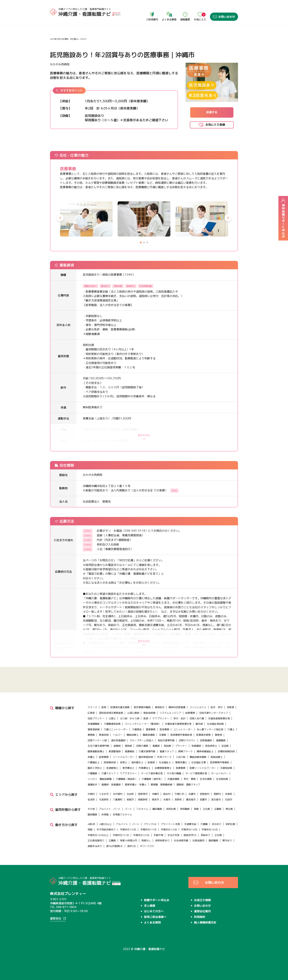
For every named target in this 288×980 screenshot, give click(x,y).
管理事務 (151, 729)
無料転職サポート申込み (283, 218)
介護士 (231, 729)
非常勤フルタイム (122, 815)
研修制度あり (162, 840)
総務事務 (190, 713)
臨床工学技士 (95, 768)
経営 (104, 707)
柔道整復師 (115, 751)
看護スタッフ (167, 751)
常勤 (196, 809)
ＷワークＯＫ (147, 846)
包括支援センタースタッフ (214, 713)
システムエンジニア (170, 713)
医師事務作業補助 (220, 762)
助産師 (151, 762)
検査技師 (104, 735)
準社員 (229, 809)
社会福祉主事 (199, 762)
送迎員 (225, 746)
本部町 (229, 794)
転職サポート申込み (157, 900)
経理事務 (104, 757)
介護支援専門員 (147, 751)
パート (128, 809)
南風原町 (143, 800)
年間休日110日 (128, 829)
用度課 (230, 707)
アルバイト (122, 824)
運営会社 (56, 919)
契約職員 (185, 809)
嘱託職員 (157, 809)
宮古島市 (216, 800)
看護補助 (130, 751)
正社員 (206, 809)
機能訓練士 (133, 735)
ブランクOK (150, 824)
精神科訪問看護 (177, 707)
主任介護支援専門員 (98, 746)
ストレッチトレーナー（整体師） (143, 724)
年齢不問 (158, 835)
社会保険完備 (181, 840)
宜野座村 (205, 794)
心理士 (112, 718)
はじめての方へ (154, 911)
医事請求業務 (203, 735)
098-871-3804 (66, 907)
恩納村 (217, 794)
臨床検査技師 (146, 757)
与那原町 (104, 800)
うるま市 (104, 794)
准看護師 (196, 746)
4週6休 (91, 824)
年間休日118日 (189, 829)
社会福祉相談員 (215, 724)
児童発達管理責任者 (219, 718)
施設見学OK (190, 835)
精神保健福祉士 (205, 751)
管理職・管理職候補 (161, 785)
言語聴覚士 (112, 768)
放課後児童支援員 (120, 707)
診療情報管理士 (163, 768)
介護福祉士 (94, 762)
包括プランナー (96, 718)
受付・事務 (190, 779)
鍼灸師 (199, 724)
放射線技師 (110, 762)
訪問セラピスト (187, 740)
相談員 (167, 746)
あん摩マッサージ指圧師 (210, 729)
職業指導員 (149, 735)
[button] (60, 218)
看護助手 (92, 785)
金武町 (91, 800)
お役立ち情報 (202, 900)
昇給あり (206, 835)
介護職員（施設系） (127, 779)
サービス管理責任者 (196, 773)
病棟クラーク (185, 751)
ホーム (54, 20)
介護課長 (137, 729)
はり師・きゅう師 (130, 718)
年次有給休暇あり (106, 829)
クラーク (92, 707)
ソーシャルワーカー (124, 757)
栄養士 (91, 757)
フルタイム (142, 809)
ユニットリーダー (183, 729)
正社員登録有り (96, 840)
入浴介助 (181, 757)
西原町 (178, 800)
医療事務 (181, 768)
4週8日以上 (106, 824)
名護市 (192, 794)
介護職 (204, 824)
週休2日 (131, 846)
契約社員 (171, 809)
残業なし (146, 840)
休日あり (217, 824)
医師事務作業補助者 (181, 735)
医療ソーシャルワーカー (203, 768)
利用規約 (200, 917)
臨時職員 (92, 815)
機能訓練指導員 (198, 757)
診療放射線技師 (226, 751)
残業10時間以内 (129, 840)
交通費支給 (190, 824)
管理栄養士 (181, 762)
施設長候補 (149, 713)
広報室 (91, 713)
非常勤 (105, 815)
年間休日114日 (169, 829)
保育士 (124, 762)
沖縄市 (155, 794)
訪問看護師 (206, 740)
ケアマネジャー (128, 773)
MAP (174, 491)
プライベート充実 (170, 824)
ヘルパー (118, 735)
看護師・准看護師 (111, 785)
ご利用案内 (152, 8)
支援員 (163, 735)
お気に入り (200, 8)
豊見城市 (191, 800)
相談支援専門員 (166, 740)
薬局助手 (160, 707)
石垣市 (229, 800)
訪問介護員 (142, 746)
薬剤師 (128, 746)
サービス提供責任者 (152, 773)
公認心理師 (133, 713)
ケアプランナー (161, 718)
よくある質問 (169, 8)
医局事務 (164, 729)
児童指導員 (173, 779)
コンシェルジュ (198, 707)
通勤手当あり (95, 846)
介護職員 (92, 773)
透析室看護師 (118, 740)
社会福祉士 (165, 762)
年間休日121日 (121, 835)
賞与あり (227, 840)
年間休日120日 (210, 829)
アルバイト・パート (110, 809)
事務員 (91, 735)
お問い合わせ (224, 8)
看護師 (156, 746)
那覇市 (203, 800)
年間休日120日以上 (98, 835)
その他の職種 (174, 773)
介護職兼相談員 (112, 724)
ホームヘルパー (220, 773)
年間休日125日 (141, 835)
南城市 (130, 800)
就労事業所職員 (142, 707)
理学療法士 (128, 768)
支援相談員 (226, 768)
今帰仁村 (179, 794)
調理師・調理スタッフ (188, 785)
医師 (146, 718)
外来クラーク (164, 757)
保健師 (117, 746)
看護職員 (221, 740)
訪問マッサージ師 (97, 740)
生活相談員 (222, 779)
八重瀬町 (118, 800)
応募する (212, 112)
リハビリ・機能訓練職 (100, 779)
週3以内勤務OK (115, 846)
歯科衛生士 (137, 762)
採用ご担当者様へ (155, 917)
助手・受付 (217, 707)
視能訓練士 (217, 757)
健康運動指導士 (96, 751)
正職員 (218, 809)
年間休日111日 (148, 829)
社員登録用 (198, 840)
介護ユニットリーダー (116, 729)
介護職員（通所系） (152, 779)
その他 (91, 809)
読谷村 (167, 794)
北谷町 (130, 794)
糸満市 (167, 800)
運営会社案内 (202, 911)
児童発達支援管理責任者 (178, 724)
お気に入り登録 (215, 125)
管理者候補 (94, 729)
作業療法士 (145, 768)
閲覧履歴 (185, 8)
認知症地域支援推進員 (111, 713)
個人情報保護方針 (205, 922)
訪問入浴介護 (197, 718)
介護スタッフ (109, 773)
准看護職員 (94, 724)
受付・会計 (179, 718)
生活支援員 (206, 779)
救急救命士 (211, 746)
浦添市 (155, 800)
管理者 (218, 735)
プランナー (181, 746)
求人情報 (66, 20)
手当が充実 (173, 835)
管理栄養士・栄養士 (136, 785)
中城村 (91, 794)
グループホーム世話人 (142, 740)
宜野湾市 (143, 794)
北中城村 (118, 794)
